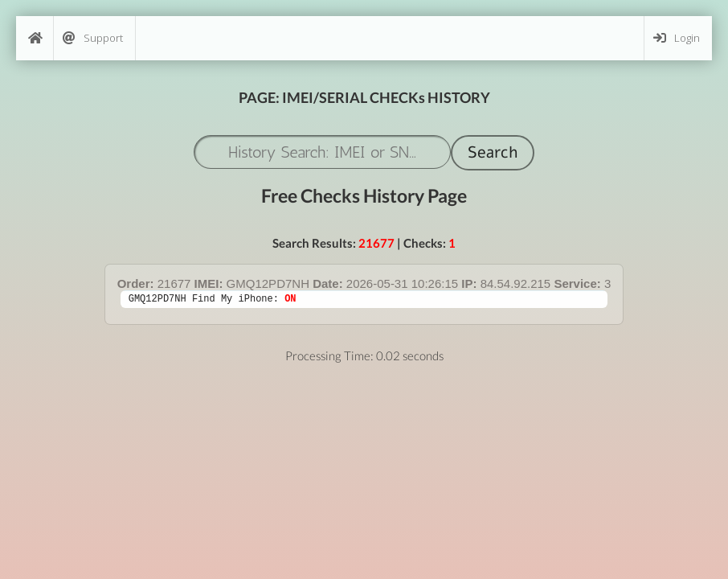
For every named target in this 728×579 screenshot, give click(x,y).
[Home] (35, 38)
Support (93, 38)
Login (677, 38)
